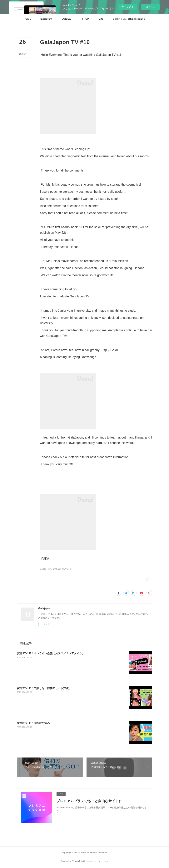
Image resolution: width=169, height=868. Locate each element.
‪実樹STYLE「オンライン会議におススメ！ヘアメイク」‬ (51, 653)
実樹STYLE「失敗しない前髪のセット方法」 (44, 688)
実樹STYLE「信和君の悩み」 (35, 723)
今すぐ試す (128, 7)
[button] (27, 19)
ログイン (151, 7)
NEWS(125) (67, 569)
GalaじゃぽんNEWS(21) (50, 569)
